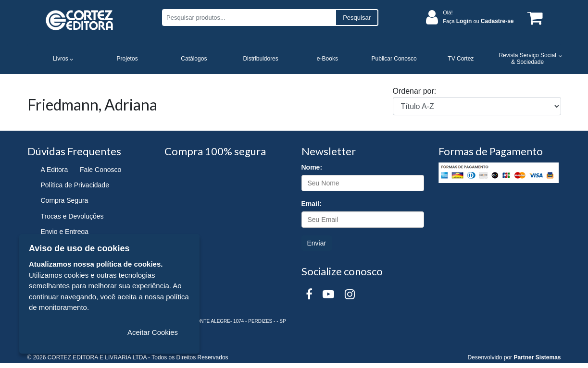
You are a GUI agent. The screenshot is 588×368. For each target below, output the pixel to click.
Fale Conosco (100, 170)
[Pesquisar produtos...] (249, 18)
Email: (312, 204)
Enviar (317, 243)
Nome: (312, 167)
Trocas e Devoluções (72, 216)
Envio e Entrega (65, 232)
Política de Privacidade (75, 185)
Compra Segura (65, 200)
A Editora (55, 170)
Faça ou (478, 21)
